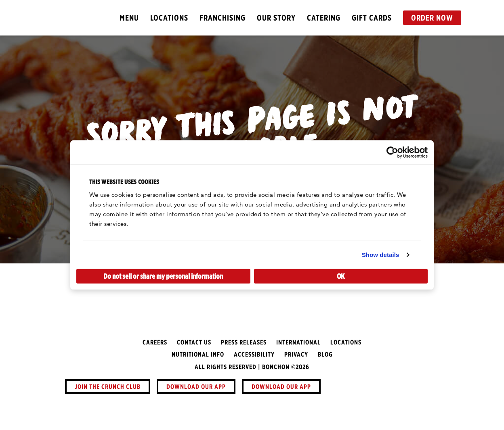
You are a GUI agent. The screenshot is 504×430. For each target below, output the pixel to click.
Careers (155, 342)
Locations (169, 18)
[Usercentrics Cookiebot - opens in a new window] (392, 152)
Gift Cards (372, 18)
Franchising (223, 18)
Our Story (276, 18)
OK (341, 276)
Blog (325, 354)
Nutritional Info (198, 354)
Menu (129, 18)
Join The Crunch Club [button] (108, 386)
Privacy (296, 354)
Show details (381, 255)
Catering (324, 18)
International (298, 342)
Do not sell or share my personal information (163, 276)
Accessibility (254, 354)
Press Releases (244, 342)
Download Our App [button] (196, 386)
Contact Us (194, 342)
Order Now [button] (432, 18)
